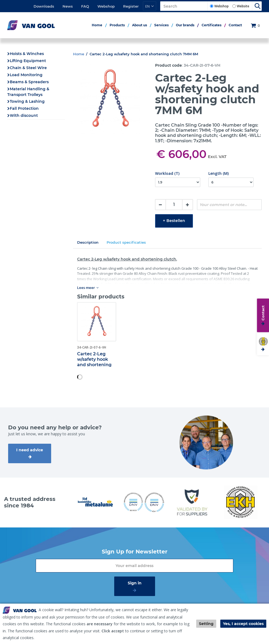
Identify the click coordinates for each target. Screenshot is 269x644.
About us (140, 25)
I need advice (30, 450)
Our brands (185, 25)
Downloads (44, 6)
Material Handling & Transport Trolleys (28, 92)
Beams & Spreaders (29, 82)
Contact (235, 25)
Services (161, 25)
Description (88, 242)
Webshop (106, 6)
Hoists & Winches (27, 54)
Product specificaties (126, 242)
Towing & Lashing (27, 101)
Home (97, 25)
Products (117, 25)
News (68, 6)
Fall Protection (24, 108)
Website (243, 6)
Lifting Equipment (28, 61)
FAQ (85, 6)
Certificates (211, 25)
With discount (24, 115)
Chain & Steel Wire (28, 68)
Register (131, 6)
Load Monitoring (26, 75)
